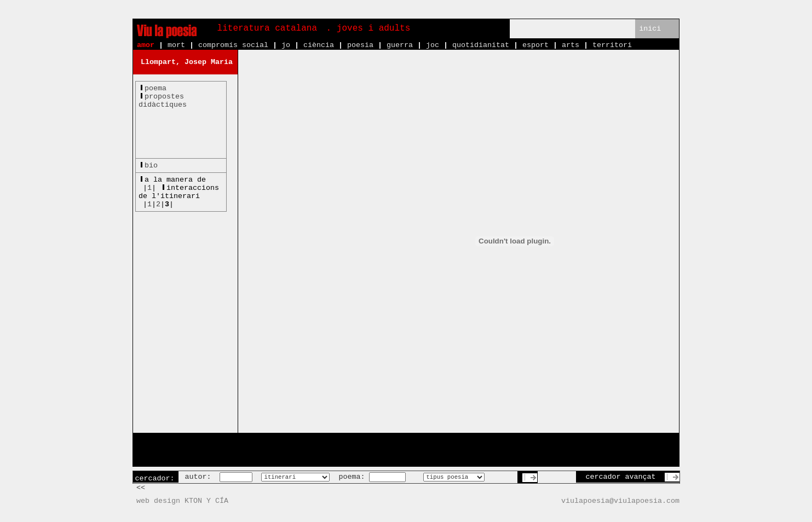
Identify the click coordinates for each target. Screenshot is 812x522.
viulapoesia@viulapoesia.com (620, 501)
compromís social (233, 45)
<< (141, 488)
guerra (400, 45)
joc (433, 45)
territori (612, 45)
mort (176, 45)
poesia (360, 45)
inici (650, 29)
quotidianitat (481, 45)
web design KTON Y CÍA (182, 501)
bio (151, 166)
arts (571, 45)
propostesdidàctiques (163, 101)
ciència (319, 45)
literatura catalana (267, 28)
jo (286, 45)
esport (535, 45)
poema (156, 88)
